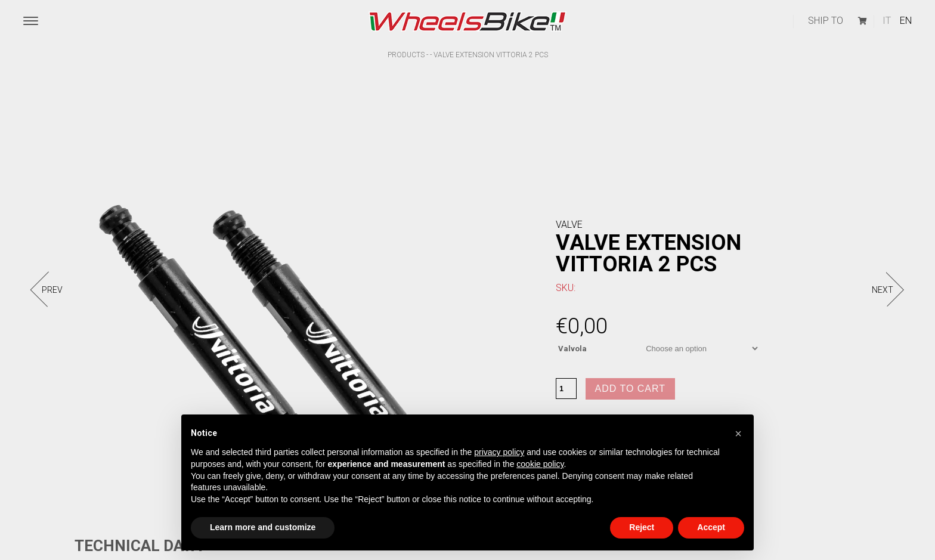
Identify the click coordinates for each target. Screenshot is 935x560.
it (887, 21)
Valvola (572, 349)
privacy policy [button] (499, 452)
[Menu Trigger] (31, 21)
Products (406, 55)
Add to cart (631, 389)
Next (883, 290)
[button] (738, 434)
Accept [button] (711, 527)
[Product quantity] (566, 389)
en (906, 21)
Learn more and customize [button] (263, 527)
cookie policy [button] (540, 464)
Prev (52, 290)
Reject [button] (642, 527)
